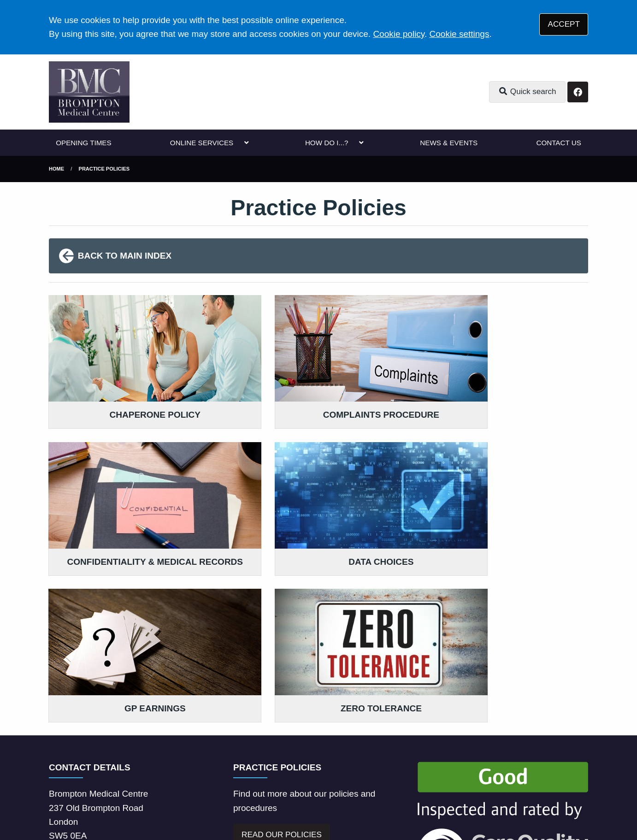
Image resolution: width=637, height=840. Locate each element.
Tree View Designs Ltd (127, 802)
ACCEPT (564, 24)
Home (56, 169)
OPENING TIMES (83, 143)
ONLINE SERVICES (202, 143)
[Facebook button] (578, 92)
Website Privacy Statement (344, 769)
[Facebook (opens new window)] (58, 803)
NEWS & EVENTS (449, 143)
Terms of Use (130, 769)
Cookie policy (399, 34)
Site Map (453, 769)
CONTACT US (558, 143)
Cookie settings (460, 34)
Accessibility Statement (248, 769)
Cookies (414, 769)
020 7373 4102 (123, 683)
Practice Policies (104, 169)
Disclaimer (180, 769)
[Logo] (89, 92)
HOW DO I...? (327, 143)
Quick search (527, 92)
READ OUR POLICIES (282, 660)
